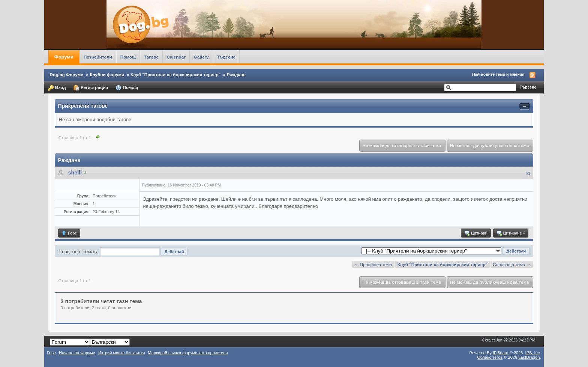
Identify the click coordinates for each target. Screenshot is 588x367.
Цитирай (476, 233)
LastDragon (529, 357)
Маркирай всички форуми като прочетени (188, 353)
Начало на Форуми (77, 353)
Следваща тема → (512, 264)
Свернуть (525, 106)
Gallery (201, 57)
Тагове (151, 57)
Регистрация (91, 88)
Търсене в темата (79, 252)
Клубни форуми (107, 74)
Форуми (64, 57)
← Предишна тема (373, 264)
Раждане (236, 74)
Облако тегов (490, 357)
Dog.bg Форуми (67, 74)
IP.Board (501, 353)
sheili (75, 173)
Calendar (176, 57)
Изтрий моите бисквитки (122, 353)
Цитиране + (511, 233)
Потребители (98, 57)
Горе (69, 233)
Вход (57, 88)
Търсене (226, 57)
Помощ (128, 57)
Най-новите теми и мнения (498, 74)
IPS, (533, 353)
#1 (528, 173)
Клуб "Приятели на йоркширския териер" (175, 74)
